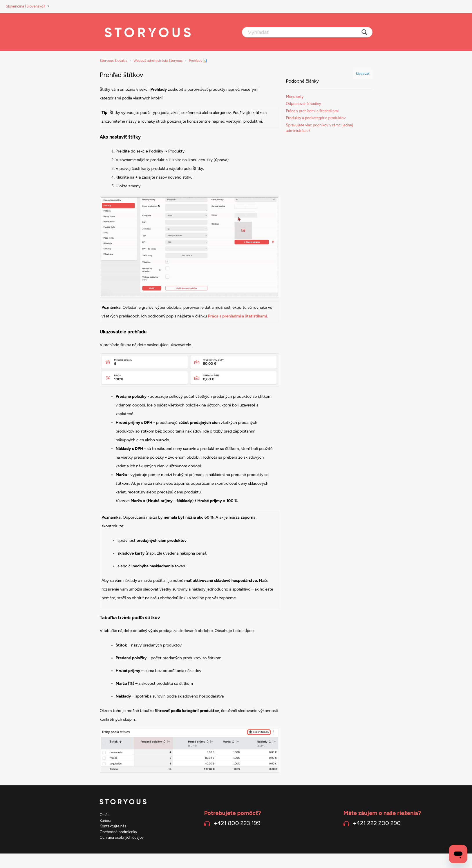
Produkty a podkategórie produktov (316, 118)
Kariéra (106, 821)
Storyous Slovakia (114, 61)
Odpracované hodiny (304, 104)
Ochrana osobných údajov (122, 837)
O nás (105, 815)
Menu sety (295, 97)
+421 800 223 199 (237, 823)
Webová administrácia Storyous (158, 61)
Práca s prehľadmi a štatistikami (312, 111)
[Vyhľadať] (307, 32)
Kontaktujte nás (113, 826)
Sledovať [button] (362, 74)
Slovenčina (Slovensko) (26, 6)
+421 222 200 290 (377, 823)
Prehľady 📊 (198, 61)
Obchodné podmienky (119, 832)
